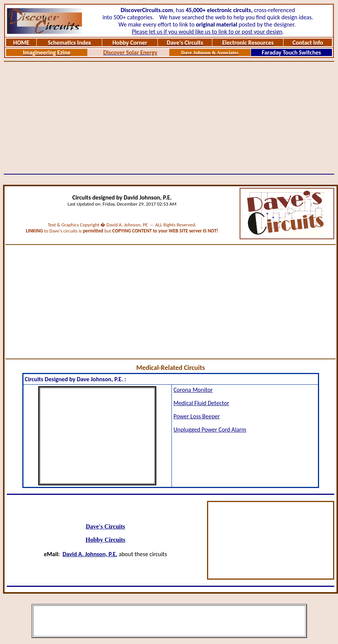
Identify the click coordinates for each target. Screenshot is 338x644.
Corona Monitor (193, 390)
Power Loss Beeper (197, 416)
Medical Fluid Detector (201, 403)
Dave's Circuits (105, 526)
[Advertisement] (169, 118)
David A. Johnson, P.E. (90, 554)
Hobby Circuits (105, 540)
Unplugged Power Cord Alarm (210, 430)
